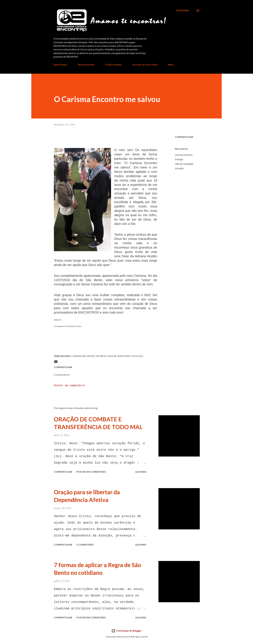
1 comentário (85, 545)
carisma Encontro (184, 155)
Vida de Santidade (184, 164)
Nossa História (86, 65)
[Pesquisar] (182, 10)
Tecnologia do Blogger (126, 631)
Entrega (179, 159)
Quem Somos (60, 65)
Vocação (179, 168)
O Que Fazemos (114, 65)
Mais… (172, 65)
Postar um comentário (69, 386)
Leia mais (141, 472)
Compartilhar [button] (184, 137)
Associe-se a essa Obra (145, 65)
